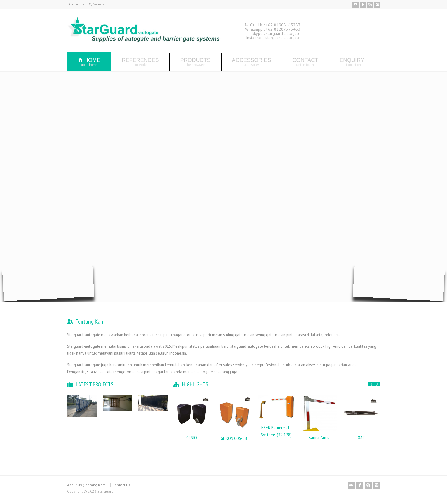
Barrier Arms (319, 437)
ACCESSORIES (252, 62)
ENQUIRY (352, 62)
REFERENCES (140, 62)
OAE (361, 438)
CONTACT (306, 62)
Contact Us (77, 4)
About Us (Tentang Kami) (87, 485)
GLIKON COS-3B (234, 438)
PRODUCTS (196, 62)
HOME (89, 62)
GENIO (192, 438)
